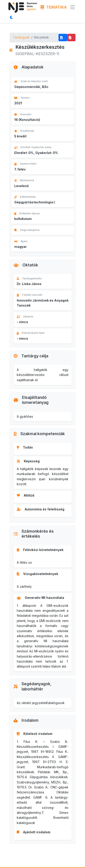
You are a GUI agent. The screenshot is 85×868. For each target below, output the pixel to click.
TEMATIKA (54, 7)
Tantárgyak (21, 37)
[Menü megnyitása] (73, 7)
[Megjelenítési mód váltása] (13, 17)
